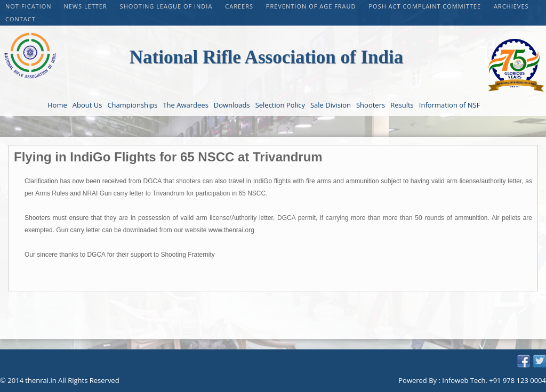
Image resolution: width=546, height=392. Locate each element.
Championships (132, 105)
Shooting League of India (167, 6)
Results (402, 105)
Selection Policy (280, 105)
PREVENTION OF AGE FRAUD (312, 6)
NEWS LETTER (86, 6)
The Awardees (185, 105)
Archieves (511, 6)
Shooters (371, 105)
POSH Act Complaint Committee (425, 6)
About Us (87, 105)
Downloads (232, 105)
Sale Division (331, 105)
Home (57, 105)
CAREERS (240, 6)
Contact (21, 19)
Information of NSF (450, 105)
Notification (29, 6)
